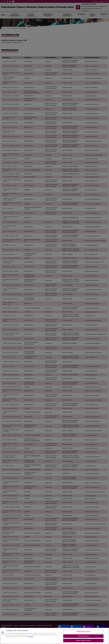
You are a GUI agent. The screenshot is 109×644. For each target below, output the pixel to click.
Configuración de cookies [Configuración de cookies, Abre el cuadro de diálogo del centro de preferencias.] (83, 633)
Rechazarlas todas (83, 638)
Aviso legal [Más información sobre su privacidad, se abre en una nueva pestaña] (30, 638)
